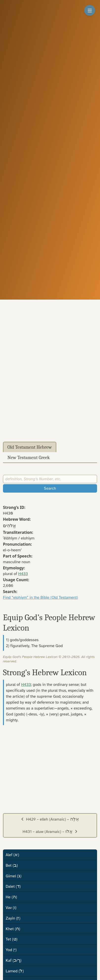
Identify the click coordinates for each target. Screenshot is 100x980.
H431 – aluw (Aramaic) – (50, 831)
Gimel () (14, 876)
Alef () (12, 855)
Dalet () (13, 886)
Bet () (12, 865)
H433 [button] (23, 574)
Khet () (13, 929)
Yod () (11, 950)
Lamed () (15, 971)
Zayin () (13, 918)
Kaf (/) (14, 960)
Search (50, 488)
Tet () (11, 939)
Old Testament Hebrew (30, 447)
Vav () (11, 907)
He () (11, 897)
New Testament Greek (29, 458)
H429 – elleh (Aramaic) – (50, 819)
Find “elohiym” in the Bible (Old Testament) (40, 597)
